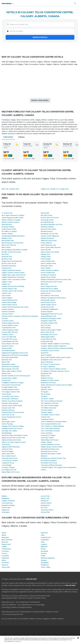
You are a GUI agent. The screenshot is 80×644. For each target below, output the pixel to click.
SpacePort (45, 353)
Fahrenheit (8, 137)
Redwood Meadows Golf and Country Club (56, 279)
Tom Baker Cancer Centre (50, 415)
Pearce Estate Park (48, 261)
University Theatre (47, 438)
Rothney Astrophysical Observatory (53, 298)
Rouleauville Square (48, 300)
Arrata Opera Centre (9, 229)
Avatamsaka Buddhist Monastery (13, 236)
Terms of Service (16, 641)
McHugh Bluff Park (47, 222)
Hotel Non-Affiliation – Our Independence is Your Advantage (23, 605)
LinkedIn (53, 619)
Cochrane (5, 551)
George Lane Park (8, 408)
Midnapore (45, 501)
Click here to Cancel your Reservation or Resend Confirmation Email (26, 596)
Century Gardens (8, 309)
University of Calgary (48, 435)
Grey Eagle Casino (8, 422)
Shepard (44, 560)
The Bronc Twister (47, 399)
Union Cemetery (47, 433)
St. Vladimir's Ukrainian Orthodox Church (55, 371)
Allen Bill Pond (7, 224)
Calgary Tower (7, 282)
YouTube (38, 619)
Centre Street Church (9, 305)
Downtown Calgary (8, 505)
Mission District (46, 503)
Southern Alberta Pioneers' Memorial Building (57, 348)
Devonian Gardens (8, 350)
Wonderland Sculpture (49, 460)
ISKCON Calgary (8, 451)
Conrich (4, 553)
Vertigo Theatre (46, 442)
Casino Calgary (7, 298)
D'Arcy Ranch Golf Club (10, 344)
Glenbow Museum (8, 410)
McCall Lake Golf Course (50, 218)
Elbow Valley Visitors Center (12, 371)
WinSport (44, 456)
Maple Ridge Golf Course (11, 472)
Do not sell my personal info (13, 614)
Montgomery (45, 505)
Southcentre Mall (47, 341)
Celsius (21, 137)
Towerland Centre (47, 419)
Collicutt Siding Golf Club (10, 323)
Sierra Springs (46, 328)
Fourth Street (6, 394)
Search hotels (40, 37)
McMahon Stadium (47, 227)
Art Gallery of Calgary (9, 231)
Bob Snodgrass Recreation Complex (15, 250)
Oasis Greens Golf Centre (50, 252)
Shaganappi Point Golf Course (52, 314)
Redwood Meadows (48, 558)
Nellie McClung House (49, 240)
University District (47, 510)
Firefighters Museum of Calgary (13, 383)
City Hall (4, 318)
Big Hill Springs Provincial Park (12, 243)
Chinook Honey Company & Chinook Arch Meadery (20, 316)
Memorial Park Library (49, 229)
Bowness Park (7, 259)
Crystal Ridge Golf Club (10, 341)
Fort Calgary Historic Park (11, 392)
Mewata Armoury (47, 231)
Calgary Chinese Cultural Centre (13, 273)
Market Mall (45, 213)
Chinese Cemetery (8, 312)
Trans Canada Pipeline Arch (51, 424)
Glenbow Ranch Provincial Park (13, 412)
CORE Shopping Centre (10, 330)
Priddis (43, 556)
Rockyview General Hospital (51, 291)
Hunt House (6, 444)
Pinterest (60, 619)
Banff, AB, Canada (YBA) (10, 189)
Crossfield (5, 556)
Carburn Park (6, 293)
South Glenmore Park (49, 339)
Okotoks (44, 553)
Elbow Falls (6, 362)
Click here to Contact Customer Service (32, 598)
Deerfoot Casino (8, 346)
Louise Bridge (7, 465)
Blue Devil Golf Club (9, 245)
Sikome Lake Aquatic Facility (51, 330)
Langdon (44, 544)
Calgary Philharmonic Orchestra (13, 277)
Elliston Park (6, 373)
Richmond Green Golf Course (51, 282)
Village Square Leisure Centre (52, 447)
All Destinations (26, 612)
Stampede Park (46, 373)
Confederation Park (9, 328)
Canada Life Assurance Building (13, 286)
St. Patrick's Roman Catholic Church (53, 369)
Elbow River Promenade (10, 367)
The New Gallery (47, 410)
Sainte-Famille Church (49, 305)
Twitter (32, 619)
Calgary (4, 546)
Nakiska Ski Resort (47, 238)
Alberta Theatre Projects (10, 222)
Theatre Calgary (47, 412)
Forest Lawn (6, 508)
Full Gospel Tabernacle (10, 399)
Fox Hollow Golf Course (10, 396)
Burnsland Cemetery (9, 266)
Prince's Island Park (48, 273)
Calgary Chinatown (8, 501)
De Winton (5, 563)
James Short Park (8, 454)
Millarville (44, 546)
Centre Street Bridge (9, 302)
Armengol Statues (8, 227)
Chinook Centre (7, 314)
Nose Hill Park (46, 250)
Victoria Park (45, 512)
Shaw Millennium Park (49, 316)
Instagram (46, 619)
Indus (43, 535)
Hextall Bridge (7, 433)
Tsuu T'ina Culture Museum (50, 428)
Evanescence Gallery (9, 378)
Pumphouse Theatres (48, 275)
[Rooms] (40, 31)
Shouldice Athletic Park (49, 323)
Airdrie (4, 533)
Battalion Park (7, 238)
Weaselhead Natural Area (50, 449)
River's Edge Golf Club (49, 286)
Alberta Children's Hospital (11, 220)
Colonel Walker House (10, 325)
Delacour (5, 565)
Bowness (5, 542)
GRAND (4, 419)
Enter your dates (40, 100)
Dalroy (4, 560)
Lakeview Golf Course (10, 458)
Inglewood (5, 510)
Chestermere (6, 549)
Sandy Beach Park (47, 307)
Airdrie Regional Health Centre (13, 218)
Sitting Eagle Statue (48, 337)
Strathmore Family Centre (50, 380)
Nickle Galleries (46, 243)
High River (44, 533)
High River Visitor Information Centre (15, 435)
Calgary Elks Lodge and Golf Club (13, 275)
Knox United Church (9, 456)
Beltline (4, 496)
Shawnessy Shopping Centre (51, 318)
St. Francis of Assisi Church (50, 364)
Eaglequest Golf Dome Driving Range (15, 355)
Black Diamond (7, 540)
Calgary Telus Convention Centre (14, 279)
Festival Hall (6, 380)
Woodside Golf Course (49, 463)
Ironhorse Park (7, 449)
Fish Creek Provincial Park (11, 385)
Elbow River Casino (9, 364)
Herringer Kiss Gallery (9, 431)
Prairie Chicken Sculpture (50, 270)
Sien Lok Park (46, 325)
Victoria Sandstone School (50, 444)
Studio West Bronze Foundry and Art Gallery (57, 385)
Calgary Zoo (6, 284)
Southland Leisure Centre (50, 350)
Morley (43, 549)
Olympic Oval (45, 254)
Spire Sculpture (46, 355)
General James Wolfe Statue (12, 405)
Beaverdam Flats (8, 240)
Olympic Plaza (46, 257)
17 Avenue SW (7, 213)
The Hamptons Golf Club (49, 403)
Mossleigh (44, 551)
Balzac (4, 535)
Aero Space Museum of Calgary (13, 215)
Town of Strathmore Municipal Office (54, 422)
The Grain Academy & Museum (52, 401)
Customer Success (52, 612)
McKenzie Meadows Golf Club (52, 224)
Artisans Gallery (7, 234)
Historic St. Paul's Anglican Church (14, 442)
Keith (43, 542)
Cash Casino (6, 295)
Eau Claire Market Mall (10, 357)
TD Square (45, 392)
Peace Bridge (46, 259)
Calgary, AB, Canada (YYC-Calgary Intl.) (55, 189)
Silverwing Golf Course (49, 334)
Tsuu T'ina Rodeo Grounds (50, 431)
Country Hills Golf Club (10, 332)
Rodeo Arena (46, 293)
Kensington (6, 512)
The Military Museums (48, 408)
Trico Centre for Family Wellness (53, 426)
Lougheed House (8, 463)
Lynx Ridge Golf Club (9, 470)
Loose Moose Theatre (10, 460)
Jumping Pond (46, 537)
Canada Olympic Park (9, 289)
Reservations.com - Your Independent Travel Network (21, 602)
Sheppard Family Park (49, 321)
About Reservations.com (10, 612)
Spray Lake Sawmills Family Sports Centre (56, 357)
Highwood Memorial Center (11, 440)
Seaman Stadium (47, 312)
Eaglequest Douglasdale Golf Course (15, 353)
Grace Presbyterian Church (11, 417)
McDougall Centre (47, 220)
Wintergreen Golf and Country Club (53, 458)
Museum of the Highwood (50, 236)
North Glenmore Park (48, 245)
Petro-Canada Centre (49, 263)
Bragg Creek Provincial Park (12, 261)
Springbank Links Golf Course (51, 360)
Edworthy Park (7, 360)
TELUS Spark (46, 394)
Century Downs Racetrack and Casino (15, 307)
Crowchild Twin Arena (9, 339)
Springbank (45, 563)
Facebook (25, 619)
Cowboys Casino (8, 334)
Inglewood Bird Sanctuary (11, 447)
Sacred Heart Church (48, 302)
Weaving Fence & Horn (49, 451)
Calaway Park (6, 268)
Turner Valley (46, 567)
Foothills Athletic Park (9, 387)
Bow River (5, 254)
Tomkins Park (46, 417)
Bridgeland (5, 498)
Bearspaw (5, 537)
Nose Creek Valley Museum (51, 247)
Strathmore (45, 565)
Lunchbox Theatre (8, 467)
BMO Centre (6, 247)
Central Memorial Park (10, 300)
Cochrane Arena (8, 321)
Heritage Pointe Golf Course (12, 428)
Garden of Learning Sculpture (12, 401)
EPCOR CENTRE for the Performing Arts (16, 376)
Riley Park (44, 284)
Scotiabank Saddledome (49, 309)
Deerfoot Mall (7, 348)
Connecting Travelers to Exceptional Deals (17, 607)
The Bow (44, 396)
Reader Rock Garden (48, 277)
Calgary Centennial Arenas (11, 270)
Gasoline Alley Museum (10, 403)
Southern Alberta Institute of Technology (55, 344)
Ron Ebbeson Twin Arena (50, 295)
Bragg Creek (6, 544)
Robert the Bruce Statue (49, 289)
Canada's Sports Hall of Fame (12, 291)
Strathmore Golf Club (48, 383)
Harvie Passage (7, 424)
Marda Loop (45, 498)
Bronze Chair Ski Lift (9, 263)
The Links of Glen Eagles (50, 405)
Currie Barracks (7, 503)
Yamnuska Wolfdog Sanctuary (51, 465)
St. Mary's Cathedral (48, 367)
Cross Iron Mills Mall (9, 337)
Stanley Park (45, 376)
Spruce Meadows (47, 362)
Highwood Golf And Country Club (13, 438)
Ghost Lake (6, 567)
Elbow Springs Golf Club (10, 369)
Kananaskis (45, 540)
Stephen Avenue (47, 378)
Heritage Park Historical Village (13, 426)
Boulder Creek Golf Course (11, 252)
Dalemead (5, 558)
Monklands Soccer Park (49, 234)
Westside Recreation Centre (51, 454)
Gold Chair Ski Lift (8, 415)
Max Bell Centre (47, 215)
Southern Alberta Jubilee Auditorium (54, 346)
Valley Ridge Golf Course (50, 440)
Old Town (44, 508)
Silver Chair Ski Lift (47, 332)
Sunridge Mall (46, 387)
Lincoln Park (45, 496)
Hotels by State (38, 612)
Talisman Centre (47, 389)
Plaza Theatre (46, 268)
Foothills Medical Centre (10, 389)
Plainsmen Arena (47, 266)
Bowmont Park (7, 257)
